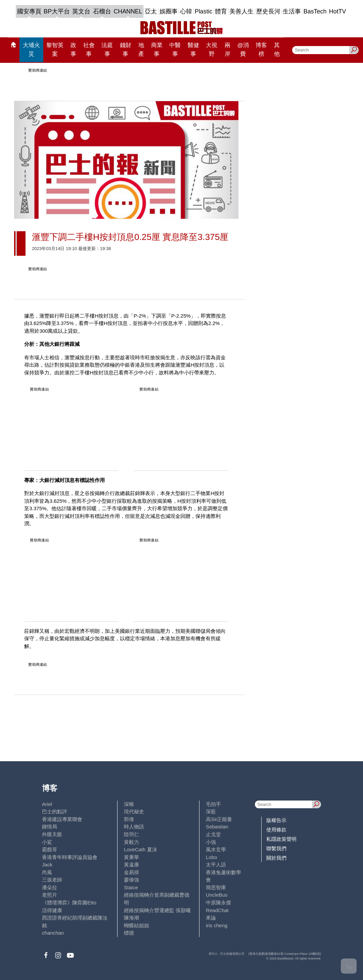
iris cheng (217, 925)
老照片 (50, 895)
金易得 (131, 872)
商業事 (157, 49)
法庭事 (107, 49)
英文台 (81, 11)
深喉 (129, 804)
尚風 (47, 872)
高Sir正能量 (219, 819)
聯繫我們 (276, 848)
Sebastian (217, 827)
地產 (141, 49)
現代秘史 (134, 811)
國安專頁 (29, 11)
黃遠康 (131, 865)
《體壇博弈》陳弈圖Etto (69, 903)
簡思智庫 (216, 887)
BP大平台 (57, 11)
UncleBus (217, 895)
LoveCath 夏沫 (141, 849)
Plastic (204, 11)
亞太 (151, 11)
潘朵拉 (50, 887)
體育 (221, 11)
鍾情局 (50, 827)
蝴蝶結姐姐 (137, 925)
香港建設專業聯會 (62, 819)
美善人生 (241, 11)
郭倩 (129, 819)
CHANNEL (128, 11)
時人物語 (134, 827)
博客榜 (261, 49)
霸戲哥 (50, 849)
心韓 (186, 11)
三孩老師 (52, 880)
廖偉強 (131, 880)
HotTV (338, 11)
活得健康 (52, 910)
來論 (211, 918)
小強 (211, 842)
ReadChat (217, 910)
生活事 (292, 11)
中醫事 (175, 49)
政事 (73, 49)
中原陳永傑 (218, 903)
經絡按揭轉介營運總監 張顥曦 (157, 910)
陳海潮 (131, 918)
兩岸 (228, 49)
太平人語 (216, 865)
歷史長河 (268, 11)
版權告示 (276, 820)
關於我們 (276, 858)
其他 (277, 49)
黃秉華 (131, 857)
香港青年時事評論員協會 (70, 857)
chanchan (53, 933)
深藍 (211, 811)
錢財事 (126, 49)
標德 (129, 933)
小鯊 (47, 842)
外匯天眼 (52, 834)
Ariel (47, 804)
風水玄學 (216, 849)
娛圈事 (169, 11)
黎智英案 (55, 49)
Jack (47, 865)
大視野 (212, 49)
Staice (131, 887)
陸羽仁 (131, 834)
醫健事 (193, 49)
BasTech (315, 11)
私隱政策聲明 (281, 839)
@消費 (243, 49)
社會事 (89, 49)
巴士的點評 (55, 811)
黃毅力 (131, 842)
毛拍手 (213, 804)
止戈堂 (213, 834)
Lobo (211, 857)
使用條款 (276, 830)
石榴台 (102, 11)
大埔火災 (31, 49)
